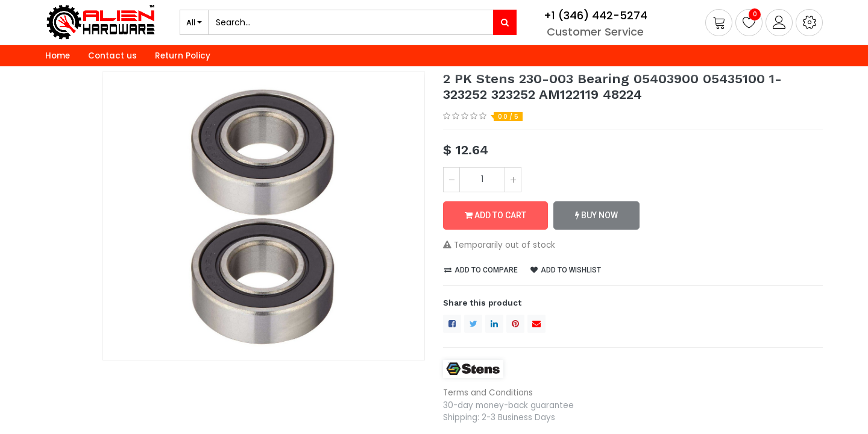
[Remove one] (451, 180)
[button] (809, 23)
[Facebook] (452, 324)
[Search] (505, 22)
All (191, 22)
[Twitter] (473, 324)
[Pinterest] (515, 324)
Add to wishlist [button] (566, 270)
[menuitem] (58, 56)
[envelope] (536, 324)
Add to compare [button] (481, 270)
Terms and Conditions (488, 393)
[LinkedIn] (494, 324)
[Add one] (513, 180)
